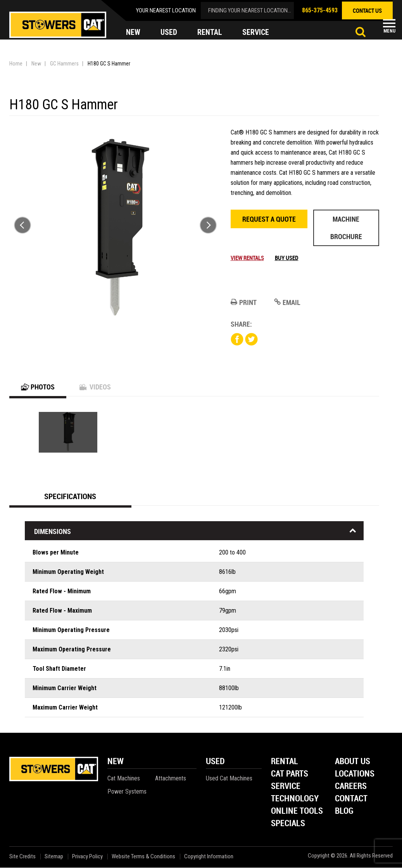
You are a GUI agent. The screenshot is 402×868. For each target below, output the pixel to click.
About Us (353, 762)
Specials (288, 824)
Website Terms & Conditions (143, 857)
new (133, 33)
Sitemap (54, 857)
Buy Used (287, 258)
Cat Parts (290, 774)
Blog (344, 812)
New (36, 64)
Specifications (70, 497)
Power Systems (127, 792)
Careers (351, 787)
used (169, 33)
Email (287, 302)
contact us (367, 10)
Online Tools (297, 812)
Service (286, 787)
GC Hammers (64, 64)
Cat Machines (124, 779)
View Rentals (247, 258)
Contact (351, 799)
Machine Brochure (346, 228)
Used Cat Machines (229, 779)
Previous (22, 225)
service (256, 33)
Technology (295, 799)
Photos (38, 387)
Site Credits (22, 857)
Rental (285, 762)
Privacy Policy (87, 857)
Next (208, 225)
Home (16, 64)
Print (244, 302)
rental (210, 33)
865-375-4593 (320, 10)
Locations (355, 774)
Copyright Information (209, 857)
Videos (95, 387)
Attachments (171, 779)
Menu (389, 31)
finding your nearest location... (250, 10)
